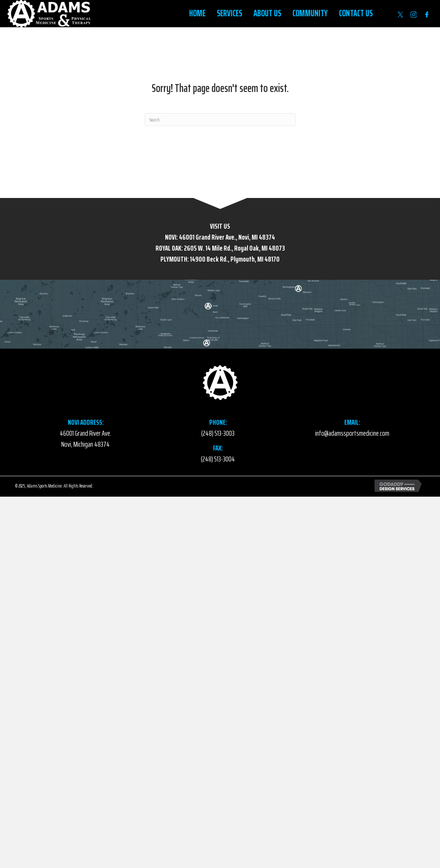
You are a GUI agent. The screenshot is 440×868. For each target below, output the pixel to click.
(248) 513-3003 (218, 433)
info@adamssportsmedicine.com (352, 433)
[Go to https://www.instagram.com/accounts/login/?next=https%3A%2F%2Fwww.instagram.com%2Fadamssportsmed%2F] (414, 15)
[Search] (220, 120)
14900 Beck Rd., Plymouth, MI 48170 (235, 259)
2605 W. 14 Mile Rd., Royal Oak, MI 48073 (234, 248)
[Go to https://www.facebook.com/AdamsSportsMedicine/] (427, 15)
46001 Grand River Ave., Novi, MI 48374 (227, 237)
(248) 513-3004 (218, 459)
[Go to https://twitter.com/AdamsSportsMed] (400, 15)
